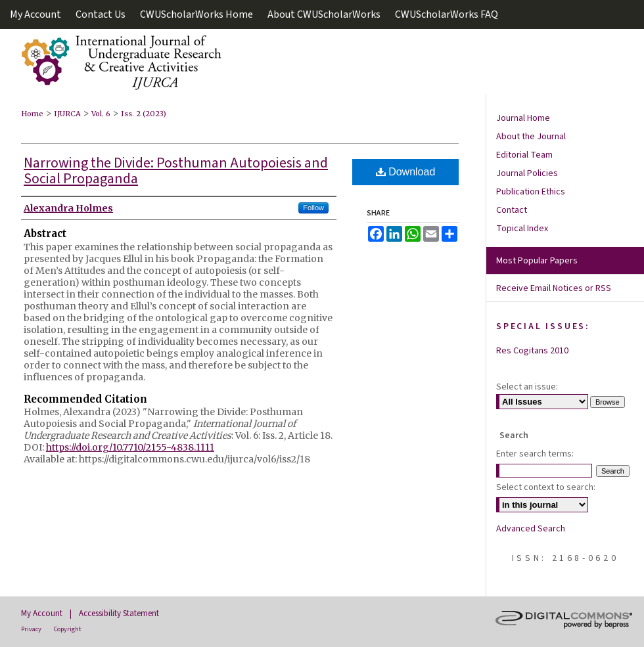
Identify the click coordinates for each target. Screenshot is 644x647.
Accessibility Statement (119, 614)
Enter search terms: (535, 454)
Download (406, 172)
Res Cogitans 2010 (532, 351)
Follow (313, 208)
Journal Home (523, 118)
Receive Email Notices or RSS (554, 288)
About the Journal (531, 137)
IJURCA (67, 114)
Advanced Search (531, 529)
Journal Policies (527, 173)
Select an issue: (527, 387)
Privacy (31, 629)
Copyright (68, 629)
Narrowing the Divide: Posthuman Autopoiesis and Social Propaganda (176, 171)
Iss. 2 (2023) (144, 114)
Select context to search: (546, 487)
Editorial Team (524, 155)
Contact (512, 210)
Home (32, 114)
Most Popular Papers (537, 261)
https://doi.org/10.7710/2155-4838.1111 (130, 447)
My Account (42, 614)
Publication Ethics (531, 192)
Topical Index (522, 229)
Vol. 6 (101, 114)
